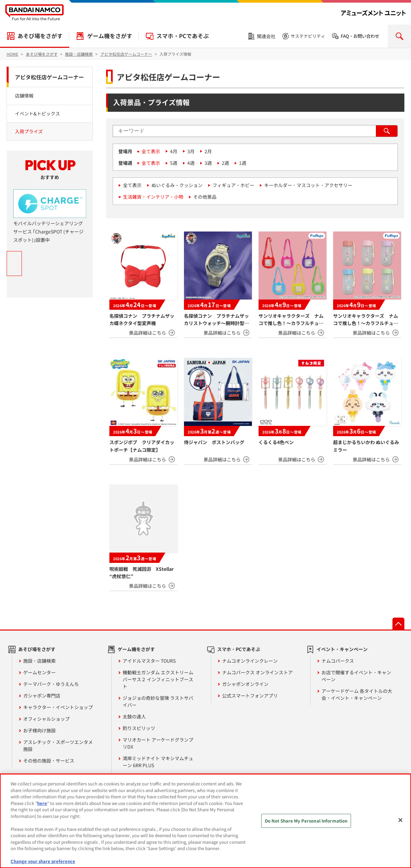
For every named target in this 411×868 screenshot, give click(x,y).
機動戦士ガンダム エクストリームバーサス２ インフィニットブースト (158, 679)
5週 (174, 163)
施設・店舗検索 (39, 661)
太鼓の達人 (134, 716)
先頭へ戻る (398, 624)
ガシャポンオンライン (245, 684)
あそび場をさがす (40, 36)
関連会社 (266, 36)
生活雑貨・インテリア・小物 (153, 197)
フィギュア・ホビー (233, 185)
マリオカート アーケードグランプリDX (158, 743)
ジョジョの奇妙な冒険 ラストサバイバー (158, 701)
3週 (208, 163)
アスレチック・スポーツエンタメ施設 (58, 745)
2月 (208, 151)
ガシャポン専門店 (42, 696)
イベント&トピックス (37, 113)
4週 (191, 163)
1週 (243, 163)
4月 (174, 151)
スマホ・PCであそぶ (183, 36)
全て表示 (151, 151)
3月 (191, 151)
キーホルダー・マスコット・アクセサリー (308, 185)
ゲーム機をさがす (110, 36)
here (42, 803)
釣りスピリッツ (139, 728)
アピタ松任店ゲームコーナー (49, 77)
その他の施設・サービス (49, 761)
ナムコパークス (338, 661)
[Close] (400, 820)
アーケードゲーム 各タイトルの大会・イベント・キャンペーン (357, 694)
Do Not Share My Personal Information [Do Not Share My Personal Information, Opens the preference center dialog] (306, 821)
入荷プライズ (29, 131)
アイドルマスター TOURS (149, 661)
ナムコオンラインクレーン (250, 661)
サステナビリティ (308, 36)
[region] (206, 821)
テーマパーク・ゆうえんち (51, 684)
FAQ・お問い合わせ (360, 36)
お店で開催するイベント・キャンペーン (356, 676)
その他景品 (205, 197)
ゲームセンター (39, 672)
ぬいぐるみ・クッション (177, 185)
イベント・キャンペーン (342, 649)
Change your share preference (43, 861)
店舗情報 (24, 96)
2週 (225, 163)
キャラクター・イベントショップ (58, 707)
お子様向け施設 (39, 730)
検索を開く (399, 36)
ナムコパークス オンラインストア (257, 672)
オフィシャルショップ (46, 719)
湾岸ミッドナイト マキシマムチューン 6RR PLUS (158, 762)
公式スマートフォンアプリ (250, 696)
